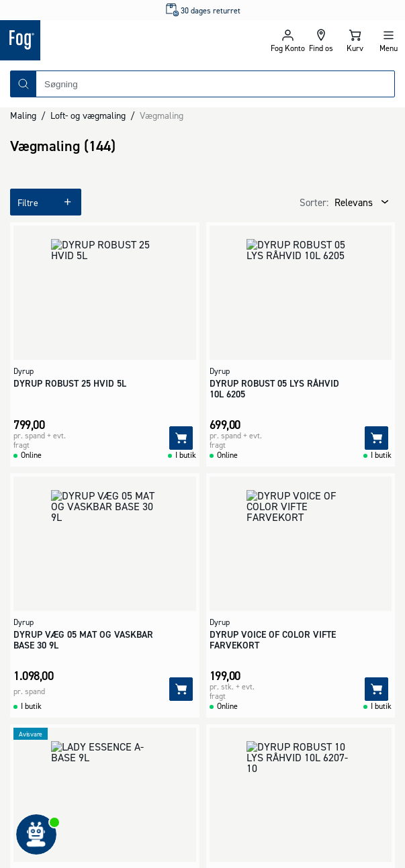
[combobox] (215, 84)
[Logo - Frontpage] (101, 40)
